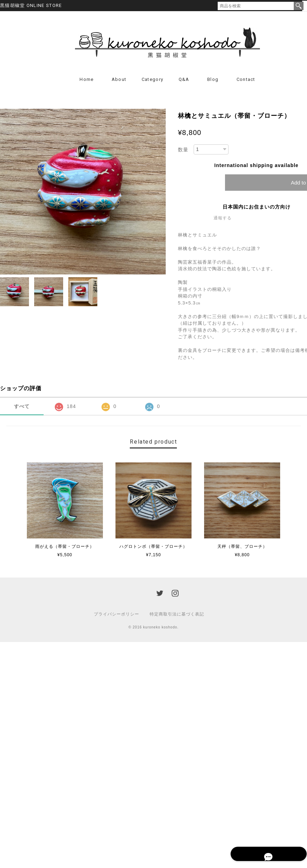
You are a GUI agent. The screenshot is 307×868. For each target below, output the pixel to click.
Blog (213, 81)
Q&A (184, 81)
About (119, 81)
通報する (223, 220)
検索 (299, 6)
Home (87, 81)
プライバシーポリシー (117, 616)
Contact (246, 81)
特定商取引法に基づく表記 (177, 616)
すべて (22, 408)
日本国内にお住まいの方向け (257, 209)
